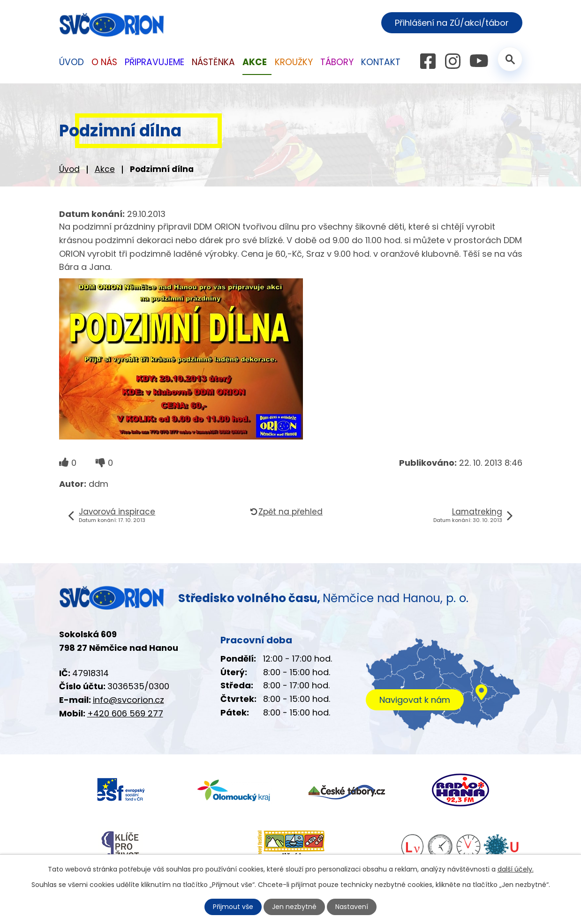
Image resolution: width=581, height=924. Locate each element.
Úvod (69, 169)
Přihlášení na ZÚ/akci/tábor (452, 23)
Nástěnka (213, 62)
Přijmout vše (233, 907)
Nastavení (352, 907)
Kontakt (381, 62)
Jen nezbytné (294, 907)
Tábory (337, 62)
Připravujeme (155, 62)
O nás (104, 62)
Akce (105, 169)
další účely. (516, 869)
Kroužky (294, 62)
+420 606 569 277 (125, 713)
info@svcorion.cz (128, 700)
